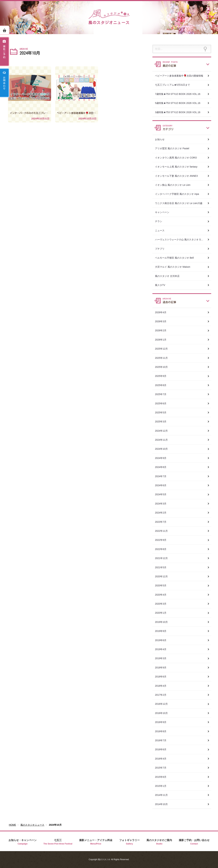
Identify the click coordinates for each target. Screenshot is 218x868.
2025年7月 (162, 394)
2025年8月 (162, 385)
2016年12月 (163, 704)
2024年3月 (162, 504)
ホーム (5, 30)
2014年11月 (163, 795)
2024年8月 (162, 467)
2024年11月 (163, 440)
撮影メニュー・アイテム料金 (96, 842)
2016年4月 (162, 759)
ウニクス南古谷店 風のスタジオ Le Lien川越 (180, 203)
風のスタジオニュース (32, 825)
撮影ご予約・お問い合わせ (194, 842)
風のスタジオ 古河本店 (169, 276)
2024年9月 (162, 458)
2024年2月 (162, 513)
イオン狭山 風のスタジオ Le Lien (174, 185)
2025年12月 (163, 349)
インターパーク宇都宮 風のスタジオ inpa (179, 194)
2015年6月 (162, 777)
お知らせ (161, 139)
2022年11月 (163, 531)
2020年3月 (162, 604)
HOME (12, 825)
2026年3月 (162, 321)
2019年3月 (162, 658)
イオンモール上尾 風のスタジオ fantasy (178, 167)
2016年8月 (162, 731)
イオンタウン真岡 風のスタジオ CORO (178, 158)
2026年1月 (162, 340)
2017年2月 (162, 695)
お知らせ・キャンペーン (23, 842)
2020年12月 (163, 576)
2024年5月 (162, 494)
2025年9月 (162, 376)
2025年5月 (162, 413)
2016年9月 (162, 722)
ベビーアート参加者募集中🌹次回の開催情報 (181, 76)
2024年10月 (163, 449)
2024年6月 (162, 485)
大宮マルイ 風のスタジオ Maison (174, 267)
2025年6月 (162, 403)
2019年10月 (163, 622)
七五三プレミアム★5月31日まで (174, 85)
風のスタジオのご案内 (159, 842)
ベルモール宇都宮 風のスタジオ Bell (176, 258)
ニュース (161, 230)
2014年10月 (163, 804)
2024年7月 (162, 476)
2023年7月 (162, 522)
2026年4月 (162, 312)
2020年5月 (162, 585)
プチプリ (161, 249)
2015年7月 (162, 768)
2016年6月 (162, 749)
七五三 (58, 842)
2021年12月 (163, 558)
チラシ (160, 221)
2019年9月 (162, 631)
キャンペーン (164, 212)
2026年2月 (162, 330)
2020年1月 (162, 613)
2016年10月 (163, 713)
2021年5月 (162, 567)
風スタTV (162, 285)
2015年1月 (162, 786)
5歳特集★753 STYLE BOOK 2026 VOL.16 (179, 103)
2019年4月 (162, 649)
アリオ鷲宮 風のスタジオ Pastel (174, 148)
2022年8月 (162, 549)
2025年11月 (163, 358)
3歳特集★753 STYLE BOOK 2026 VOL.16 (179, 112)
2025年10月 (163, 367)
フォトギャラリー (129, 842)
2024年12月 (163, 431)
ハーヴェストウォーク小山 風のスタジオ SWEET (183, 240)
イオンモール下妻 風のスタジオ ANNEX (178, 176)
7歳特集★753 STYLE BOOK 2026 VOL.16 (179, 94)
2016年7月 (162, 740)
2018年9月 (162, 668)
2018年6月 (162, 677)
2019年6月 (162, 640)
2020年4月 (162, 595)
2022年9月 (162, 540)
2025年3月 (162, 422)
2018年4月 (162, 686)
